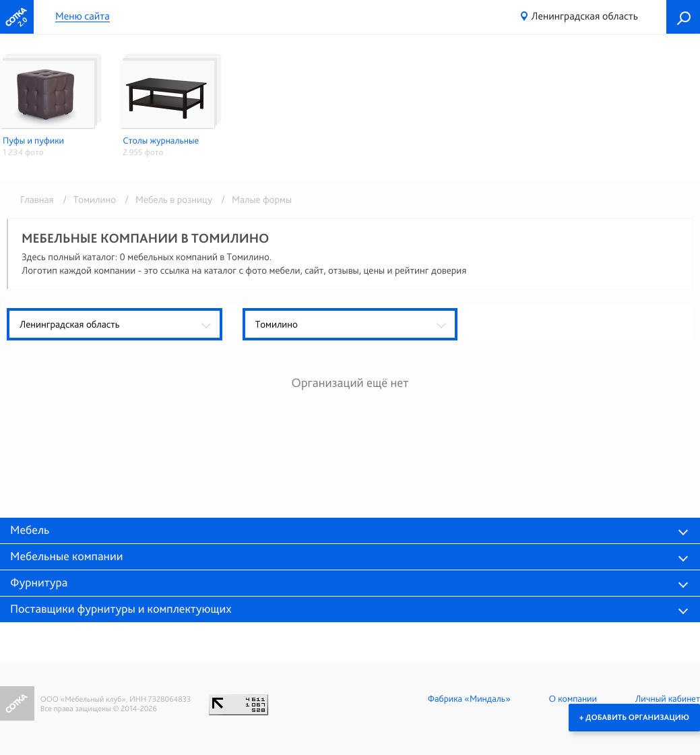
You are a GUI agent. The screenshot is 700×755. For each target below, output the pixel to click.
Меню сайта (83, 17)
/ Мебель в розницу (166, 200)
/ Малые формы (253, 200)
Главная (37, 200)
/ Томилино (87, 200)
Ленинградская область (585, 16)
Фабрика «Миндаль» (469, 699)
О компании (573, 699)
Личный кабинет (668, 699)
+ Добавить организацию (634, 717)
